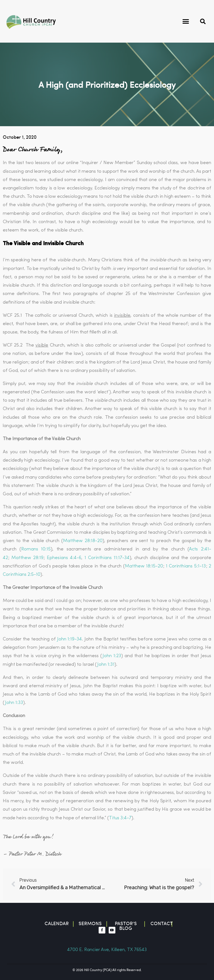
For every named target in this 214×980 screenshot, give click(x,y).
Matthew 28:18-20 (83, 541)
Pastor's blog (126, 926)
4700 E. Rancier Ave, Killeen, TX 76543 (107, 950)
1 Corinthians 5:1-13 (186, 566)
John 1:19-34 (70, 639)
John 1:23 (112, 656)
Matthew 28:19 (27, 558)
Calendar (57, 923)
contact (162, 923)
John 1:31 (106, 665)
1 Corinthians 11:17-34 (107, 558)
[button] (186, 21)
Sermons (90, 923)
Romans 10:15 (36, 549)
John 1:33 (14, 703)
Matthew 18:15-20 (144, 566)
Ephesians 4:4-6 (64, 558)
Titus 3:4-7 (120, 818)
